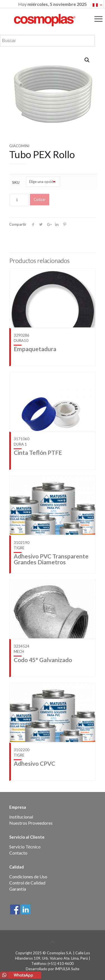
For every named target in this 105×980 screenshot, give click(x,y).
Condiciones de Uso (28, 876)
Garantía (18, 889)
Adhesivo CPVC (34, 763)
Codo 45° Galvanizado (43, 660)
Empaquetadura (35, 349)
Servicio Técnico (25, 847)
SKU (16, 182)
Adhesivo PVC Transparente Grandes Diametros (51, 559)
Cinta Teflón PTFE (38, 452)
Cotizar (40, 199)
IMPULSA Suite (67, 969)
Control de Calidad (27, 883)
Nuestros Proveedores (31, 823)
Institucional (21, 817)
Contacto (18, 853)
